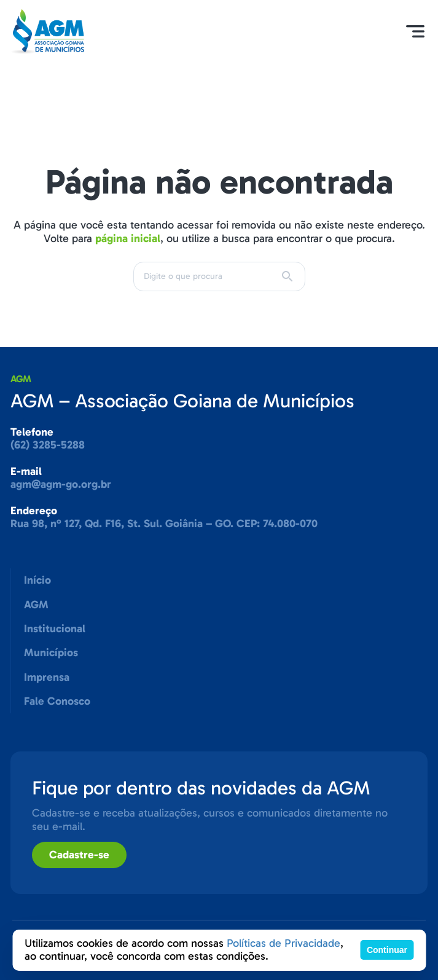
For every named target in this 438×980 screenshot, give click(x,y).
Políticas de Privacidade (284, 943)
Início (37, 580)
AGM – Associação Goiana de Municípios (182, 401)
